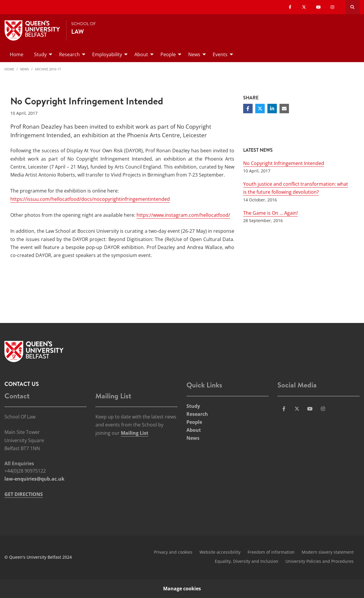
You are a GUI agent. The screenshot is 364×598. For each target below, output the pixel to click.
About (194, 430)
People (194, 422)
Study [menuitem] (40, 54)
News (25, 69)
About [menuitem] (141, 54)
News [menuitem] (194, 54)
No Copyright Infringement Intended (284, 163)
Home (9, 69)
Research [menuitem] (69, 54)
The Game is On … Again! (270, 213)
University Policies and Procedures (320, 561)
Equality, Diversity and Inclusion (247, 561)
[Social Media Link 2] (297, 409)
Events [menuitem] (220, 54)
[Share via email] (284, 109)
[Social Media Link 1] (284, 409)
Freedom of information (271, 552)
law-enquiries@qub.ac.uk (34, 479)
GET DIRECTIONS (24, 494)
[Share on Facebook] (248, 109)
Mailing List (135, 433)
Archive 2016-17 (48, 69)
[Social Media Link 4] (323, 409)
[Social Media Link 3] (310, 409)
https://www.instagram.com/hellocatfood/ (183, 215)
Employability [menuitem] (107, 54)
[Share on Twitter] (260, 109)
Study (193, 406)
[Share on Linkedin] (272, 109)
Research (197, 414)
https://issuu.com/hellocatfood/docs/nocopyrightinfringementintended (90, 199)
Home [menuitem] (17, 54)
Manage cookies (182, 589)
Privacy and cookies (173, 552)
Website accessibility (220, 552)
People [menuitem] (168, 54)
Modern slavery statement (328, 552)
